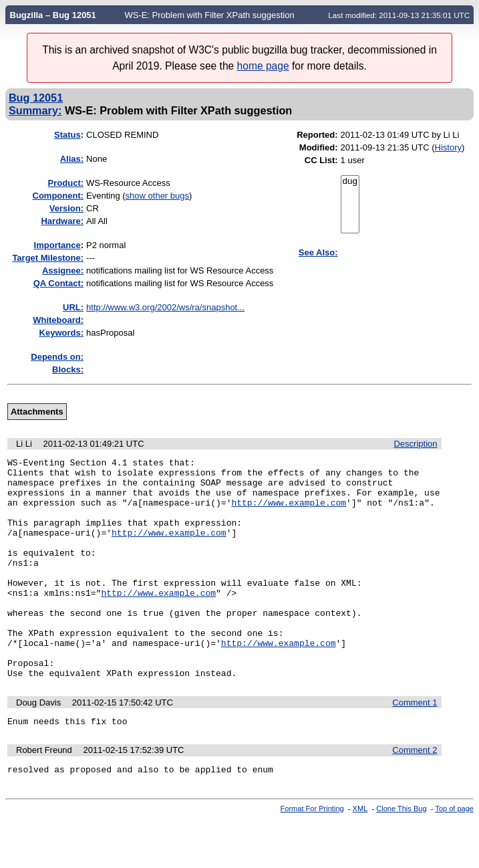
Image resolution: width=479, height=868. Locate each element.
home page (263, 66)
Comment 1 (415, 747)
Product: (66, 183)
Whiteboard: (58, 320)
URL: (73, 307)
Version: (66, 208)
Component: (58, 196)
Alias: (72, 159)
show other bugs (157, 196)
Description (415, 444)
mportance (57, 245)
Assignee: (63, 270)
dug (350, 182)
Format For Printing (312, 857)
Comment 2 (415, 796)
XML (360, 857)
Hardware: (62, 221)
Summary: (35, 110)
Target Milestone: (48, 258)
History (448, 147)
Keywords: (61, 333)
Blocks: (68, 369)
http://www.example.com (289, 512)
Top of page (454, 857)
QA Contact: (58, 283)
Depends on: (57, 357)
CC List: (321, 160)
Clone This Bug (401, 857)
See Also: (318, 252)
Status (67, 135)
